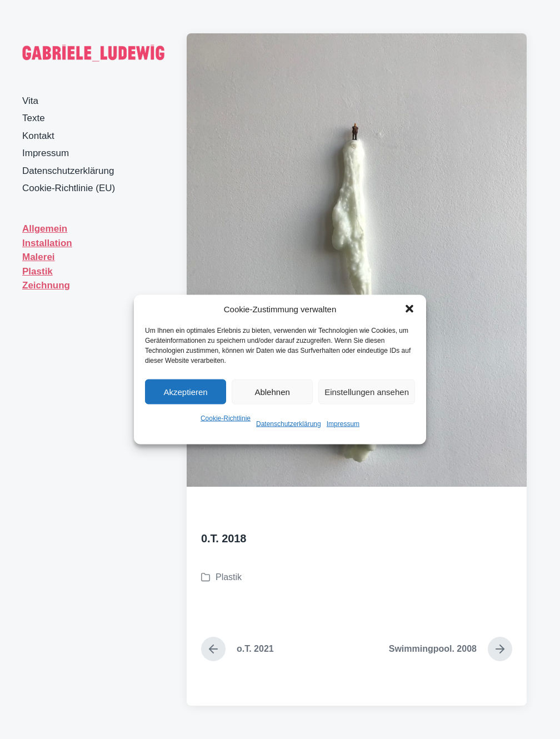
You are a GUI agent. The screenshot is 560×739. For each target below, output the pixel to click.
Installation (47, 243)
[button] (409, 309)
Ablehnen (272, 391)
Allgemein (45, 229)
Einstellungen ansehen (367, 391)
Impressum (343, 424)
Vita (30, 101)
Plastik (37, 271)
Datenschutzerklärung (289, 424)
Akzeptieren (185, 391)
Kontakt (38, 136)
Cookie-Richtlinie (226, 418)
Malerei (39, 257)
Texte (34, 118)
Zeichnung (46, 285)
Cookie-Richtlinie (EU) (69, 188)
